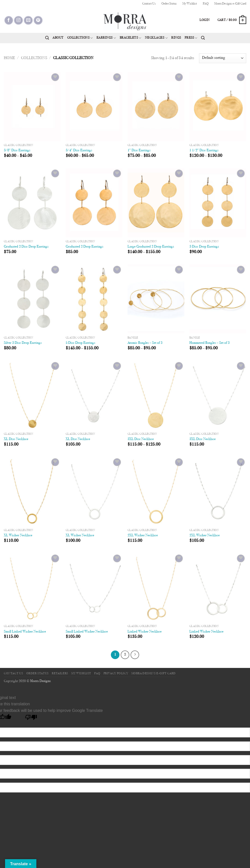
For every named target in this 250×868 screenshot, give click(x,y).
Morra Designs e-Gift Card (230, 4)
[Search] (47, 38)
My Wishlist (190, 4)
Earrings (106, 38)
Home (9, 58)
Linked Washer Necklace (145, 632)
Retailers (60, 673)
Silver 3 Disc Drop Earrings (23, 343)
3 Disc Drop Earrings (204, 247)
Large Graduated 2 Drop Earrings (151, 247)
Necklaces (156, 38)
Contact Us (149, 4)
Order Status (169, 4)
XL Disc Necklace (16, 439)
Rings (176, 38)
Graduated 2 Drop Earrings (84, 247)
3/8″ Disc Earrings (17, 150)
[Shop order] (223, 58)
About (58, 38)
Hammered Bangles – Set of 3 (209, 343)
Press (191, 38)
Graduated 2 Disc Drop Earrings (26, 247)
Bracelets (131, 38)
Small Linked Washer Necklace (25, 632)
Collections (80, 38)
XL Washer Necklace (18, 535)
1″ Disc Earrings (139, 150)
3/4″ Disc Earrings (79, 150)
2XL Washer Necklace (143, 535)
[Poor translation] (31, 719)
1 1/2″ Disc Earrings (204, 150)
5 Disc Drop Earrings (80, 343)
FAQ (206, 4)
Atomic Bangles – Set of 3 (145, 343)
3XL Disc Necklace (141, 439)
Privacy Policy (116, 673)
